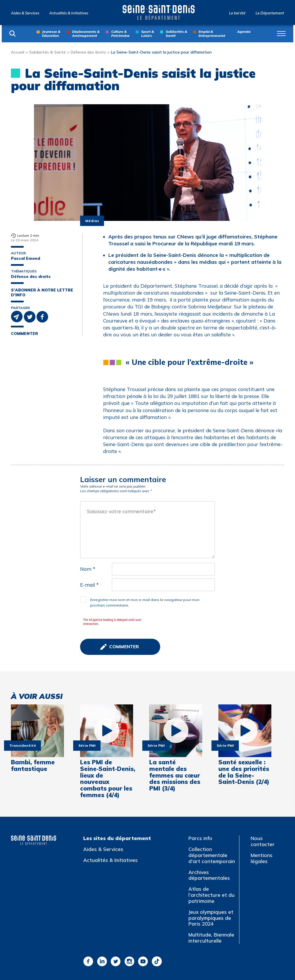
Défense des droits (88, 52)
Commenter (24, 333)
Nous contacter (263, 841)
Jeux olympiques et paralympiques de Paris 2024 (211, 918)
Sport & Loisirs (147, 34)
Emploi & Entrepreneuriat (212, 34)
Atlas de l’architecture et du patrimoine (211, 895)
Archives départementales (209, 875)
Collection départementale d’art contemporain (212, 855)
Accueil (18, 52)
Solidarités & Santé (176, 34)
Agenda (244, 32)
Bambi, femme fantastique (33, 765)
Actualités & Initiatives (69, 13)
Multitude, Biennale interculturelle (211, 938)
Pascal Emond (25, 258)
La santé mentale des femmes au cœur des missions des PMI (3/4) (175, 775)
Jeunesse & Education (51, 34)
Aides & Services (25, 13)
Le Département (270, 13)
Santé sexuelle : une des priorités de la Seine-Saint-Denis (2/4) (244, 772)
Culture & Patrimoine (120, 34)
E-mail (89, 585)
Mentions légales (262, 858)
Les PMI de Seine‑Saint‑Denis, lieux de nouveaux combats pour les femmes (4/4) (107, 779)
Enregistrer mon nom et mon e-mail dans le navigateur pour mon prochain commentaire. (145, 602)
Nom (88, 569)
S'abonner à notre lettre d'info (42, 292)
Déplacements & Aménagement (86, 34)
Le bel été (237, 13)
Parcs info (200, 838)
